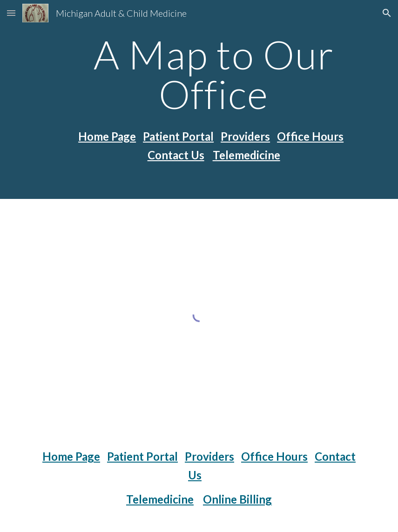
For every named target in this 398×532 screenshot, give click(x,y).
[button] (11, 13)
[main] (214, 74)
